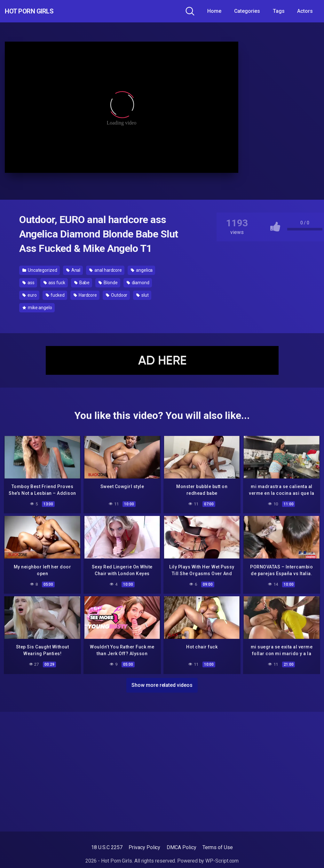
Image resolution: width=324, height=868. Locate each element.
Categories (247, 11)
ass (28, 283)
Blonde (108, 283)
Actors (305, 11)
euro (30, 295)
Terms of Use (217, 847)
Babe (82, 283)
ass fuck (54, 283)
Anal (73, 270)
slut (142, 295)
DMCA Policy (181, 847)
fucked (55, 295)
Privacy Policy (144, 847)
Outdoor (117, 295)
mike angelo (37, 308)
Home (214, 11)
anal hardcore (106, 270)
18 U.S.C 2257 (107, 847)
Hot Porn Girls (39, 11)
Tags (279, 11)
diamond (138, 283)
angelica (142, 270)
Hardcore (85, 295)
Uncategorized (40, 270)
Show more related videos (162, 683)
